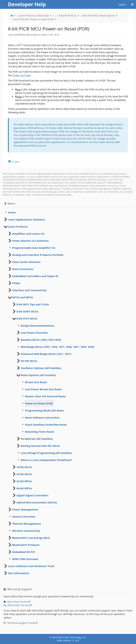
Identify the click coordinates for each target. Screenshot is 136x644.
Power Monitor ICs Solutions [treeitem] (30, 241)
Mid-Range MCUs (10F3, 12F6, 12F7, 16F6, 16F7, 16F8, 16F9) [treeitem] (58, 347)
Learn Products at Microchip (34, 16)
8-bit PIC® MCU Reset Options (99, 16)
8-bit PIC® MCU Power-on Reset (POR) (34, 19)
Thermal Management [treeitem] (27, 524)
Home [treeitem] (12, 212)
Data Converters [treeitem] (23, 269)
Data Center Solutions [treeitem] (26, 262)
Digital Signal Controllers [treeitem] (32, 495)
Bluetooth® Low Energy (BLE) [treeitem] (31, 538)
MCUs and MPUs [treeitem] (23, 297)
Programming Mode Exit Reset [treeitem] (44, 410)
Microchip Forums (18, 602)
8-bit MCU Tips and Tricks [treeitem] (33, 304)
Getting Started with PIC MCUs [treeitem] (40, 446)
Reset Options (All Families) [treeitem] (38, 375)
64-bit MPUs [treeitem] (24, 488)
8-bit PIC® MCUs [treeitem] (27, 318)
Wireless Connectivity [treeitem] (26, 531)
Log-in (122, 4)
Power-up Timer (22, 75)
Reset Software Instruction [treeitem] (42, 417)
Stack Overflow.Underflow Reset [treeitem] (46, 425)
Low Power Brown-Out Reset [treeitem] (43, 389)
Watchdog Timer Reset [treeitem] (39, 432)
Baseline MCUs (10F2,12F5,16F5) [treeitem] (41, 340)
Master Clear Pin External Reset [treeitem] (45, 396)
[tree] (68, 212)
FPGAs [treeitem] (16, 283)
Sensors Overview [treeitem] (24, 517)
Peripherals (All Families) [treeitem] (37, 439)
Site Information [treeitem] (19, 573)
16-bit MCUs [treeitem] (24, 467)
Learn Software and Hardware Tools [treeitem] (31, 566)
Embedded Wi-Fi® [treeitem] (24, 552)
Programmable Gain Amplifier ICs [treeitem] (34, 248)
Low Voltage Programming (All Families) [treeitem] (46, 453)
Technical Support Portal (21, 623)
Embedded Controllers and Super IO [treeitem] (35, 276)
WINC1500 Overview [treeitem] (25, 559)
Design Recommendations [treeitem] (38, 326)
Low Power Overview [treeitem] (34, 333)
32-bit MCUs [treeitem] (24, 474)
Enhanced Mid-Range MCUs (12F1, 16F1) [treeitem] (46, 354)
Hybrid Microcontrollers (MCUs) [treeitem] (37, 502)
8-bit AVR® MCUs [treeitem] (27, 311)
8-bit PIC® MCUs (68, 16)
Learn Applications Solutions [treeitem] (26, 219)
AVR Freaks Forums (18, 605)
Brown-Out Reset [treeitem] (36, 382)
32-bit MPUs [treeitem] (24, 481)
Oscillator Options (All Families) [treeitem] (41, 368)
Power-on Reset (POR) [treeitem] (39, 403)
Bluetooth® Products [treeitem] (26, 545)
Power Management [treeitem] (25, 509)
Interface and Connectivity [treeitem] (29, 290)
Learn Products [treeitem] (18, 227)
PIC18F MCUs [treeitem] (29, 361)
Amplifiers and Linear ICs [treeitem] (28, 234)
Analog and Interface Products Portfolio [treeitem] (38, 255)
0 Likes (16, 162)
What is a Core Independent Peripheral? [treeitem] (46, 460)
